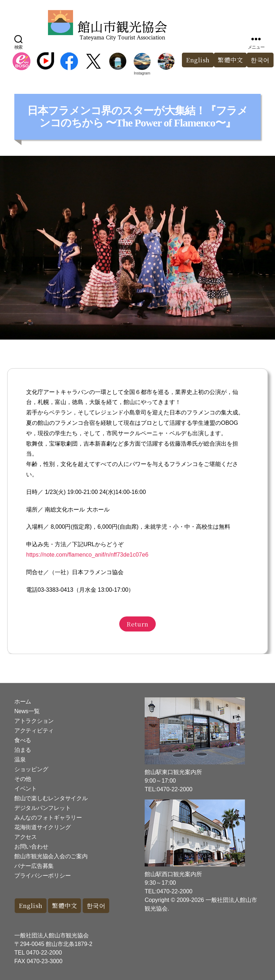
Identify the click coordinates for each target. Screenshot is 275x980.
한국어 (96, 906)
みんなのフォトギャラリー (48, 818)
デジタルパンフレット (42, 808)
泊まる (23, 750)
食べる (23, 740)
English (198, 60)
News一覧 (27, 711)
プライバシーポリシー (42, 876)
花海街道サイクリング (42, 827)
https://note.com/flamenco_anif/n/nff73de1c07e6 (87, 555)
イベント (26, 789)
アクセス (26, 837)
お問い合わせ (31, 847)
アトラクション (34, 721)
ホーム (23, 702)
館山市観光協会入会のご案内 (51, 856)
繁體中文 (230, 60)
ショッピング (31, 769)
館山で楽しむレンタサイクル (51, 798)
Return (137, 624)
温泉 (20, 760)
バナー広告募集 (34, 866)
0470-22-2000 (44, 953)
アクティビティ (34, 731)
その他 (23, 779)
